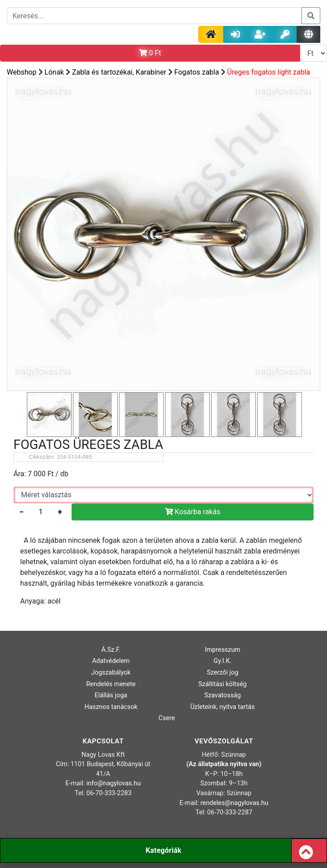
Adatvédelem (111, 661)
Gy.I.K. (222, 661)
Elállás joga (111, 695)
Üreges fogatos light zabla (269, 72)
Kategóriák (163, 850)
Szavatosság (223, 695)
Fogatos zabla (197, 72)
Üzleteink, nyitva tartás (222, 707)
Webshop (22, 72)
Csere (167, 718)
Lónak (54, 72)
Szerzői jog (222, 673)
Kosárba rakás (193, 512)
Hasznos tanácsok (111, 707)
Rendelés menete (111, 684)
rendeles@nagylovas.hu (234, 803)
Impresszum (223, 650)
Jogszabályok (111, 673)
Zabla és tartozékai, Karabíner (119, 72)
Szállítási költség (222, 684)
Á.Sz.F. (111, 650)
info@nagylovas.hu (114, 783)
